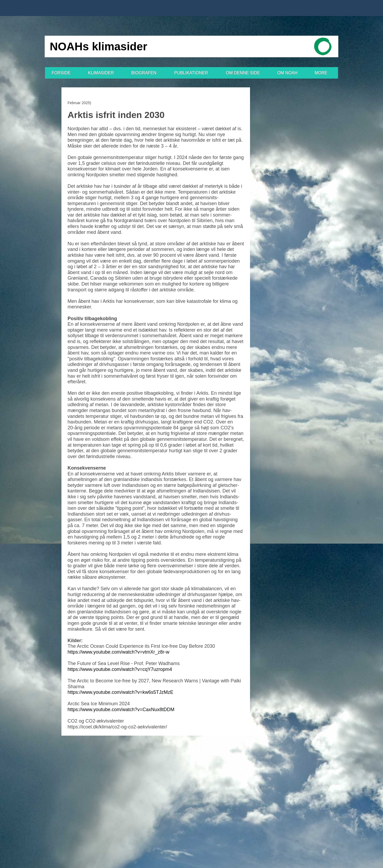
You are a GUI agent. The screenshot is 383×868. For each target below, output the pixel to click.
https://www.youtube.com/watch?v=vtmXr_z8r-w (118, 652)
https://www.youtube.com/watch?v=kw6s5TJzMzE (120, 692)
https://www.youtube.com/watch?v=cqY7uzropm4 (120, 669)
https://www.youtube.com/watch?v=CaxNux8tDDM (121, 710)
